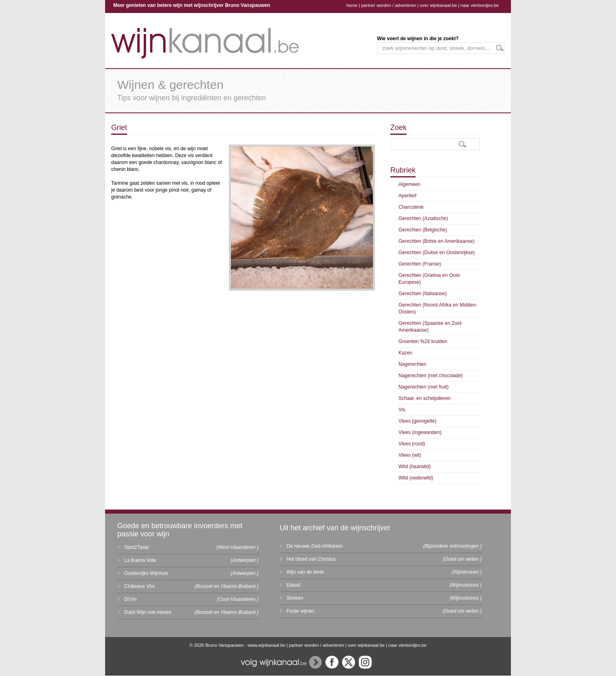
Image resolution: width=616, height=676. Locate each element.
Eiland (293, 585)
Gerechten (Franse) (420, 264)
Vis (402, 410)
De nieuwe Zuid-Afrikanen (314, 546)
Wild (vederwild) (416, 478)
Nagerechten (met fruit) (423, 387)
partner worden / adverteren (389, 5)
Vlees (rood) (412, 444)
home (352, 5)
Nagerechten (412, 364)
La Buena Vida (140, 560)
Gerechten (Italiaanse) (423, 294)
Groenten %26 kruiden (423, 341)
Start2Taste (137, 547)
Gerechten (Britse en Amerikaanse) (436, 241)
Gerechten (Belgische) (423, 230)
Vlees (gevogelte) (417, 421)
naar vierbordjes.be (480, 5)
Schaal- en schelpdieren (425, 398)
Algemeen (409, 184)
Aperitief (407, 196)
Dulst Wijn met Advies (148, 612)
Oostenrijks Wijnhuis (146, 573)
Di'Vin (130, 599)
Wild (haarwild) (415, 467)
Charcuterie (411, 207)
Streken (295, 598)
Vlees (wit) (410, 455)
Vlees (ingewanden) (420, 432)
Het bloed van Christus (311, 559)
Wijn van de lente (305, 572)
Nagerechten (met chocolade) (431, 376)
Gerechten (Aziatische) (423, 218)
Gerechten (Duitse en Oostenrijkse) (437, 253)
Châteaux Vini (139, 586)
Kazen (405, 353)
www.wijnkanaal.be (266, 645)
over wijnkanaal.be (438, 5)
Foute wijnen (300, 611)
